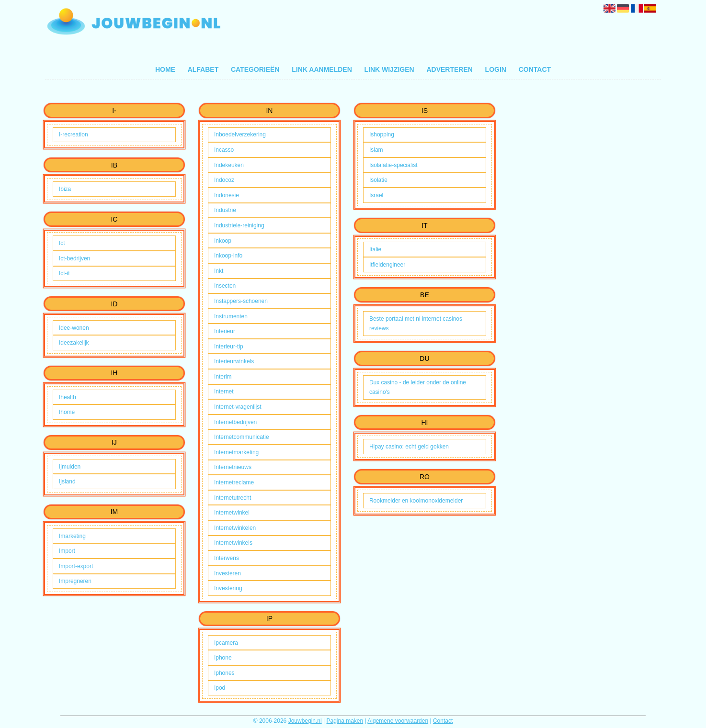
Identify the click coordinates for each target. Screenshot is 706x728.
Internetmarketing (236, 452)
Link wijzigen (389, 69)
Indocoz (224, 180)
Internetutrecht (233, 498)
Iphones (224, 673)
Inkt (219, 271)
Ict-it (64, 273)
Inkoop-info (228, 256)
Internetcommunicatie (242, 437)
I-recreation (74, 134)
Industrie (225, 210)
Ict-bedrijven (74, 258)
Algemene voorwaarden (398, 721)
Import (67, 551)
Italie (375, 249)
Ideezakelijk (74, 343)
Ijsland (67, 482)
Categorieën (255, 69)
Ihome (67, 412)
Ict (62, 243)
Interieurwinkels (234, 361)
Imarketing (72, 536)
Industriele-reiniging (239, 225)
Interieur (225, 331)
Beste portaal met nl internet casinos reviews (416, 324)
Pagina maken (345, 721)
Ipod (220, 688)
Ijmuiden (70, 467)
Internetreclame (234, 482)
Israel (376, 195)
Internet (224, 392)
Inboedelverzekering (240, 134)
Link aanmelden (322, 69)
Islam (376, 150)
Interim (223, 377)
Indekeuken (229, 165)
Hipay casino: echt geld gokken (409, 447)
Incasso (224, 150)
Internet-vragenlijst (238, 407)
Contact (535, 69)
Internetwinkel (232, 513)
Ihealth (68, 397)
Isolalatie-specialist (393, 165)
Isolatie (378, 180)
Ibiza (65, 189)
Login (496, 69)
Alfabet (203, 69)
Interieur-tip (229, 347)
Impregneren (75, 581)
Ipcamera (226, 643)
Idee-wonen (74, 328)
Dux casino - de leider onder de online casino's (418, 387)
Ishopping (382, 134)
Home (165, 69)
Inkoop (223, 241)
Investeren (228, 573)
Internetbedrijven (235, 422)
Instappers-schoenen (241, 301)
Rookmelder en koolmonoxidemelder (416, 501)
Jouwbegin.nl (305, 721)
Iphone (223, 658)
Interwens (227, 558)
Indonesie (227, 195)
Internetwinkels (233, 543)
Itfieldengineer (387, 265)
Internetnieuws (233, 467)
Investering (228, 588)
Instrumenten (231, 316)
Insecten (225, 286)
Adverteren (449, 69)
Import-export (76, 566)
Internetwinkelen (235, 528)
